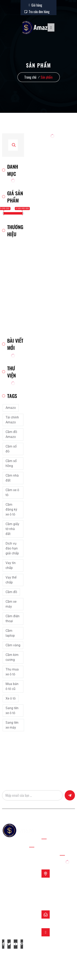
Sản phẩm (47, 77)
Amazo (11, 408)
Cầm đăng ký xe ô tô (11, 509)
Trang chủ (30, 77)
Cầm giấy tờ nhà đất (12, 529)
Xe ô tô (11, 698)
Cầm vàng (13, 645)
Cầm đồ (11, 592)
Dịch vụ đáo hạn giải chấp (12, 548)
